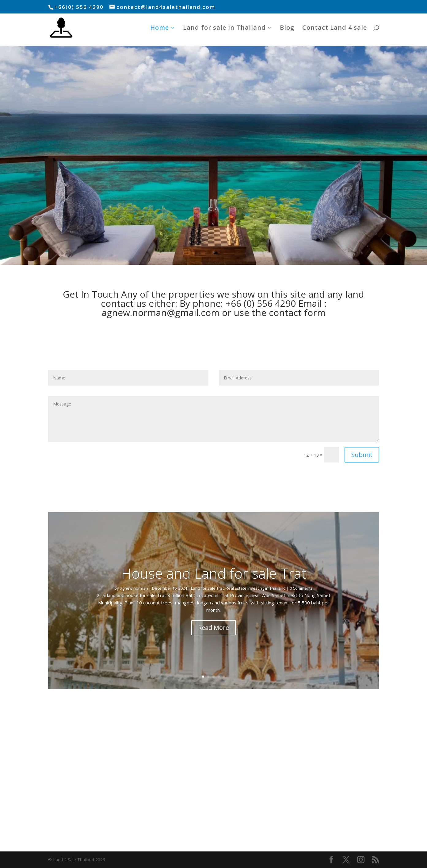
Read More (213, 628)
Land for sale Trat (207, 588)
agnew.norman (134, 588)
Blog (287, 29)
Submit (362, 455)
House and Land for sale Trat (214, 573)
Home (160, 29)
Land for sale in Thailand (224, 29)
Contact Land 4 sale (335, 29)
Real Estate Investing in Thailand (256, 588)
